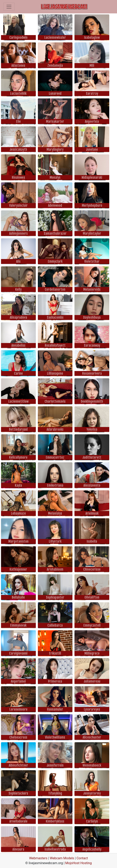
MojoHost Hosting (79, 863)
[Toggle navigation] (9, 7)
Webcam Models (62, 858)
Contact (82, 858)
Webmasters (38, 858)
